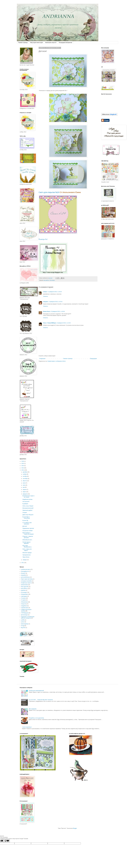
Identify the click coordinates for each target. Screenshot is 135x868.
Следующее (42, 359)
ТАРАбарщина (25, 613)
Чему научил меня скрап (36, 43)
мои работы (46, 280)
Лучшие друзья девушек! (26, 543)
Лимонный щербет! (27, 510)
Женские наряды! (27, 553)
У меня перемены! (27, 727)
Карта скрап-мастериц (27, 579)
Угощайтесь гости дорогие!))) (36, 718)
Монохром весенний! (28, 508)
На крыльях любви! (28, 531)
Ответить (46, 296)
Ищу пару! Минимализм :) (27, 546)
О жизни (23, 598)
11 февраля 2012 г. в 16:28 (55, 292)
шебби (23, 620)
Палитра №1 (43, 239)
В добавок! (25, 504)
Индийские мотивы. (28, 499)
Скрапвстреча (25, 608)
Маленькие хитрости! (51, 43)
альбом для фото (26, 569)
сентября (25, 479)
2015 (23, 463)
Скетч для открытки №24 (49, 192)
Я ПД (22, 626)
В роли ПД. (25, 520)
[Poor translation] (7, 841)
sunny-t (45, 292)
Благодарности (25, 571)
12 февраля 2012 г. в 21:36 (64, 323)
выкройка (24, 575)
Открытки (24, 604)
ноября (25, 474)
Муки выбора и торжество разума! (28, 533)
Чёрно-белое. (26, 557)
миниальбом (24, 585)
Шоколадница (25, 624)
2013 (23, 468)
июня (24, 485)
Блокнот (23, 573)
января (25, 560)
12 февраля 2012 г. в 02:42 (55, 302)
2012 (23, 470)
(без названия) (33, 709)
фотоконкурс (24, 615)
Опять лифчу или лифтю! (27, 550)
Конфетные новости (26, 583)
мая (24, 487)
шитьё (23, 622)
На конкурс (52, 280)
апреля (25, 490)
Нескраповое (25, 594)
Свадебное (24, 606)
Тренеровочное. (27, 555)
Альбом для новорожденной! (36, 691)
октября (25, 476)
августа (25, 481)
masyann (46, 302)
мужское (23, 590)
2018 (23, 461)
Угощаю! (25, 513)
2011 (23, 563)
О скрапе (23, 600)
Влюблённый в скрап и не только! (28, 496)
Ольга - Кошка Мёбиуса (50, 323)
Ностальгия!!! (26, 502)
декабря (25, 472)
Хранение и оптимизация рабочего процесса (28, 617)
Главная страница (23, 43)
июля (24, 483)
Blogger (75, 828)
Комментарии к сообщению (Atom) (57, 361)
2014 (23, 466)
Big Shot (23, 628)
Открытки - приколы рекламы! (28, 537)
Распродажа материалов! (65, 43)
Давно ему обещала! (28, 515)
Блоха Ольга (47, 311)
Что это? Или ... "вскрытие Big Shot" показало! (41, 700)
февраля (25, 494)
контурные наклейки (26, 581)
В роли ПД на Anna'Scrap (26, 518)
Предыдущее (93, 359)
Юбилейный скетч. (27, 540)
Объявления (24, 602)
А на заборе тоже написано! (27, 523)
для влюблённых (25, 577)
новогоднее (24, 596)
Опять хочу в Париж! (28, 506)
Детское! (25, 526)
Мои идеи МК (25, 587)
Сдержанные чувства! (28, 528)
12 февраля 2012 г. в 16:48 (58, 311)
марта (25, 492)
